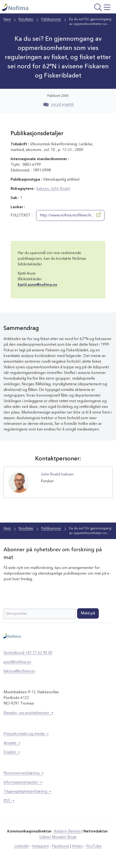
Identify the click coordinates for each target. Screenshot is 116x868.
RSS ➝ (9, 801)
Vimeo (77, 846)
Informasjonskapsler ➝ (23, 783)
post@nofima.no (17, 662)
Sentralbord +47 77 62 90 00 (28, 653)
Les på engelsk (59, 104)
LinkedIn (22, 846)
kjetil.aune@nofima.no (37, 285)
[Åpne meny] (92, 8)
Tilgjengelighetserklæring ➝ (27, 792)
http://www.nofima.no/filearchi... (70, 215)
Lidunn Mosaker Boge (58, 837)
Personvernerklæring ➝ (23, 773)
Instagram (40, 846)
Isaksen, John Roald (53, 189)
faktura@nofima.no (19, 671)
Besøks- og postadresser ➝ (28, 713)
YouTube (94, 846)
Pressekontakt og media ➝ (26, 734)
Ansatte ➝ (12, 743)
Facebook (61, 846)
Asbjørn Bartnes (67, 831)
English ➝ (12, 752)
